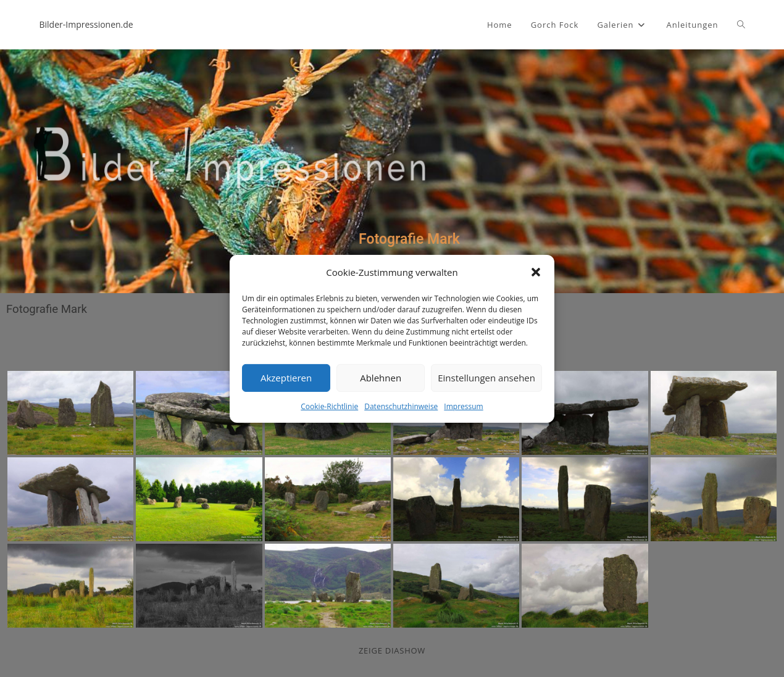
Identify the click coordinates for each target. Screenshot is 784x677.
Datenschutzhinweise (401, 406)
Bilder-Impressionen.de (86, 24)
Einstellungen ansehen (486, 378)
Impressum (463, 406)
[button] (536, 272)
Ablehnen (381, 378)
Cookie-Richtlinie (329, 406)
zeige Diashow (392, 650)
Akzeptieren (286, 378)
